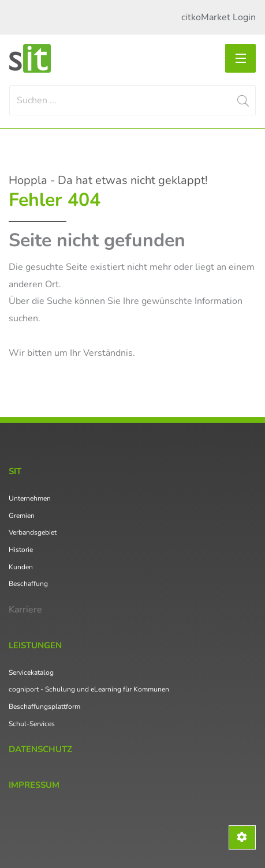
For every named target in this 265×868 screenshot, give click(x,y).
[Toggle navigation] (240, 58)
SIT (15, 471)
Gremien (22, 516)
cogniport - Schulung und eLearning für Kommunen (89, 689)
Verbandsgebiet (33, 532)
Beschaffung (28, 584)
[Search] (132, 100)
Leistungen (35, 645)
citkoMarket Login (219, 17)
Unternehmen (30, 498)
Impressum (34, 785)
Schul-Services (32, 724)
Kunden (21, 567)
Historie (21, 550)
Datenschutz (40, 749)
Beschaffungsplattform (44, 707)
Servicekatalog (31, 672)
